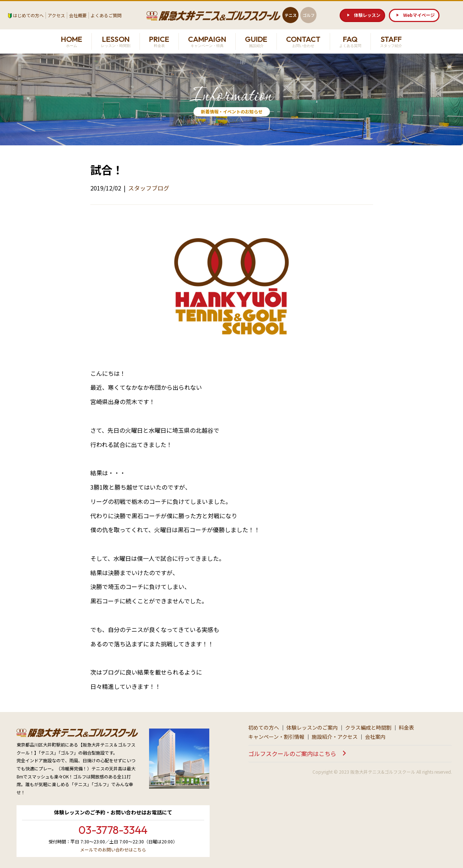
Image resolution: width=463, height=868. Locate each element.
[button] (362, 15)
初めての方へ (264, 727)
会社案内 (375, 737)
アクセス (56, 15)
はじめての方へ (28, 15)
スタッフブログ (149, 188)
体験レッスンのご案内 (312, 727)
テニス (291, 15)
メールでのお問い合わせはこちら (113, 849)
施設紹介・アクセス (335, 737)
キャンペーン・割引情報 (276, 737)
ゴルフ (309, 15)
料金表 (406, 727)
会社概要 (78, 15)
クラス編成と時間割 (368, 727)
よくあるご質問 (106, 15)
